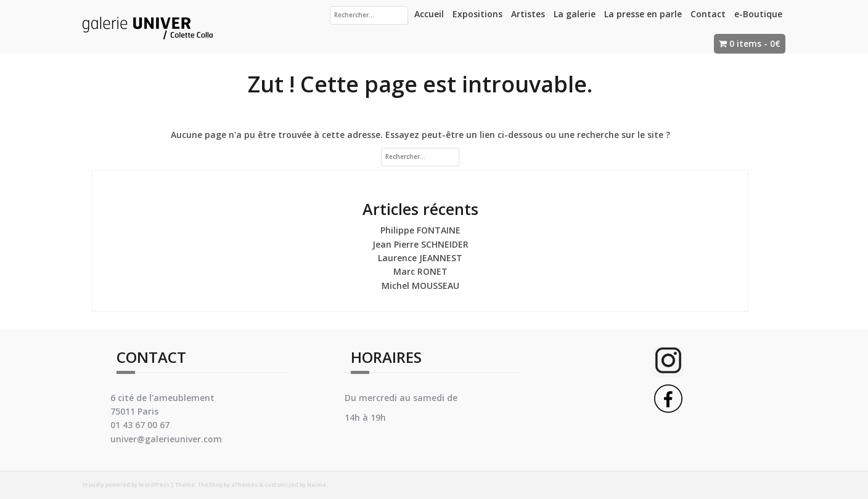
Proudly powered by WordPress (126, 485)
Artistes (528, 14)
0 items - (755, 43)
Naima (317, 485)
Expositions (477, 14)
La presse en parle (643, 14)
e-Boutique (758, 14)
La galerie (575, 14)
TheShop (210, 485)
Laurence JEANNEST (420, 258)
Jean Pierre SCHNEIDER (420, 244)
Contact (708, 14)
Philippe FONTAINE (420, 230)
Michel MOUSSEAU (420, 286)
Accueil (429, 14)
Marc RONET (420, 271)
